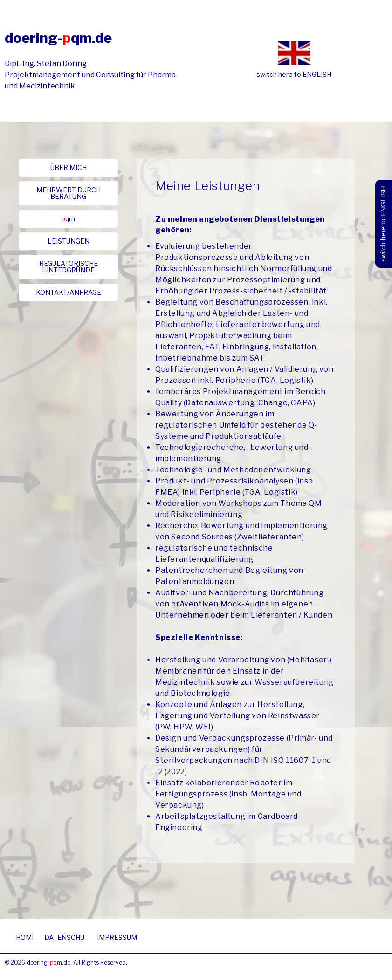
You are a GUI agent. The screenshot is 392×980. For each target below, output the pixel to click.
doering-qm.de (58, 38)
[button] (68, 168)
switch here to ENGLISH (294, 74)
